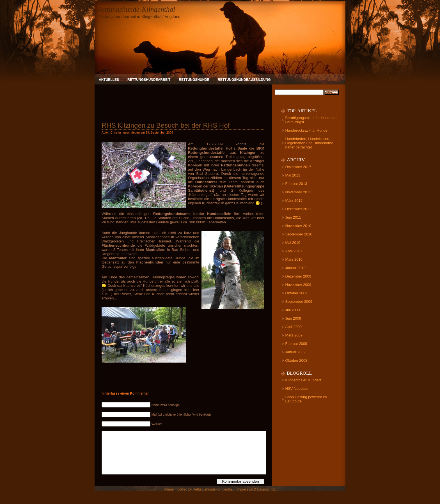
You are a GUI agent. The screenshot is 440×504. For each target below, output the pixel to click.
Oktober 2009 (296, 293)
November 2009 (298, 285)
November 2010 (298, 226)
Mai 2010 (293, 243)
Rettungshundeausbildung (244, 80)
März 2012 (294, 201)
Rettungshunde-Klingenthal (136, 9)
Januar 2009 (295, 352)
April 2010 (294, 251)
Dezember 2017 (298, 167)
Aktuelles (109, 80)
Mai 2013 (293, 175)
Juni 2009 (293, 318)
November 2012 (298, 192)
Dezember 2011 (298, 209)
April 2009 (294, 327)
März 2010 (294, 259)
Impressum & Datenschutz (256, 498)
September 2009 (299, 302)
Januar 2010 (295, 268)
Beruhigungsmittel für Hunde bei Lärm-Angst (311, 120)
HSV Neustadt (297, 389)
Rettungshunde (194, 80)
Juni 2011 (293, 217)
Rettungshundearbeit (149, 80)
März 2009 (294, 335)
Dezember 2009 (298, 276)
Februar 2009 (296, 344)
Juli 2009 (293, 310)
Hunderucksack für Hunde (306, 130)
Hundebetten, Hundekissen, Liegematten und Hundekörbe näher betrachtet (309, 143)
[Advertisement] (183, 101)
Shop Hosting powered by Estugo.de (306, 399)
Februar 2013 (296, 184)
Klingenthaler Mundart (303, 380)
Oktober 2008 (296, 360)
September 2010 (299, 234)
